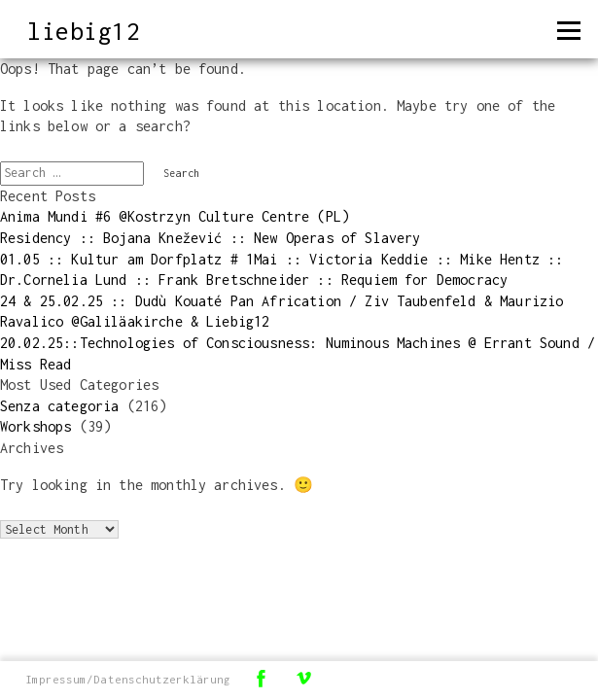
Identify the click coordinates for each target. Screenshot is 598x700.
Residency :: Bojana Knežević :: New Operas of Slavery (210, 238)
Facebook (261, 678)
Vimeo (303, 678)
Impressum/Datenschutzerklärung (128, 679)
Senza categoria (59, 406)
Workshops (35, 426)
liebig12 (84, 31)
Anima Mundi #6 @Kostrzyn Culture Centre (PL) (175, 216)
